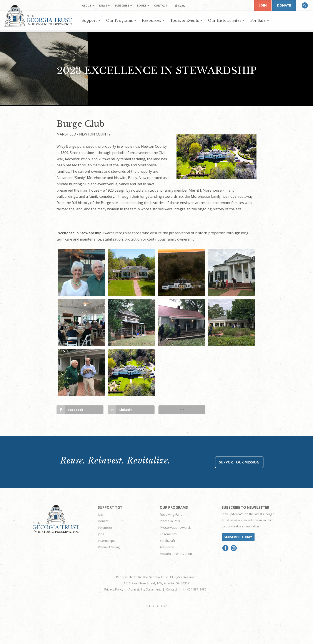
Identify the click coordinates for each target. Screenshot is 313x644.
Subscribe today (238, 537)
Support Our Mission (239, 462)
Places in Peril (170, 521)
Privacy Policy (114, 589)
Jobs (101, 534)
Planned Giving (109, 547)
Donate (284, 5)
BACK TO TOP (156, 606)
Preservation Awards (176, 527)
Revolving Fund (171, 514)
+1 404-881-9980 (194, 589)
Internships (106, 540)
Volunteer (105, 527)
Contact (172, 589)
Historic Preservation (176, 554)
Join (263, 5)
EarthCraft (167, 540)
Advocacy (167, 547)
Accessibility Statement (145, 589)
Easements (168, 534)
